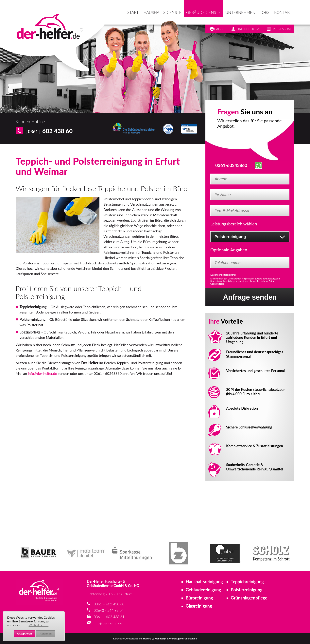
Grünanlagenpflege (249, 598)
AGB (219, 29)
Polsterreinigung (247, 590)
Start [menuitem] (133, 12)
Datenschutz (248, 29)
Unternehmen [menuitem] (240, 12)
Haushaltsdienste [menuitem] (162, 12)
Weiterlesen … (39, 625)
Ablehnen (46, 634)
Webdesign (160, 639)
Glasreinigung (199, 606)
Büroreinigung (199, 598)
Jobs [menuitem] (265, 12)
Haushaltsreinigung (204, 582)
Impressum (282, 29)
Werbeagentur (177, 639)
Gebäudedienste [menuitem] (203, 12)
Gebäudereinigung (203, 590)
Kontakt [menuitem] (283, 12)
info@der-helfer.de (42, 373)
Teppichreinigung (247, 582)
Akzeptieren (25, 634)
